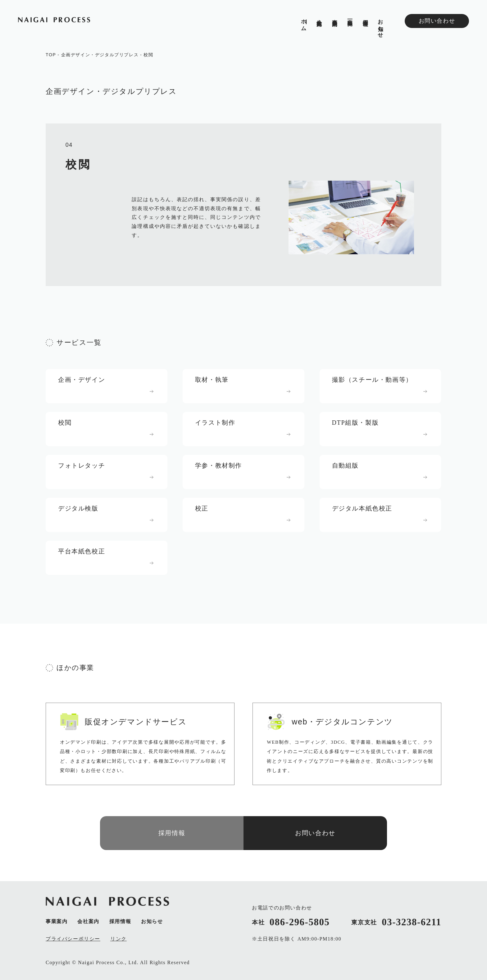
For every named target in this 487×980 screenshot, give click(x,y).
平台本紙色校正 (82, 551)
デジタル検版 (78, 508)
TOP (51, 55)
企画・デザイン (82, 380)
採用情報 (365, 16)
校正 (202, 508)
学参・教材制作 (218, 465)
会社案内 (319, 16)
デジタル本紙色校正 (362, 508)
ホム (304, 22)
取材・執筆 (212, 380)
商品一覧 (350, 16)
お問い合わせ (437, 21)
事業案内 (334, 16)
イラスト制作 (215, 423)
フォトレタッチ (82, 465)
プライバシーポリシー (73, 939)
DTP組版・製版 (355, 423)
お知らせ (381, 25)
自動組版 (345, 465)
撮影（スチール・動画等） (372, 380)
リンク (118, 939)
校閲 (148, 55)
